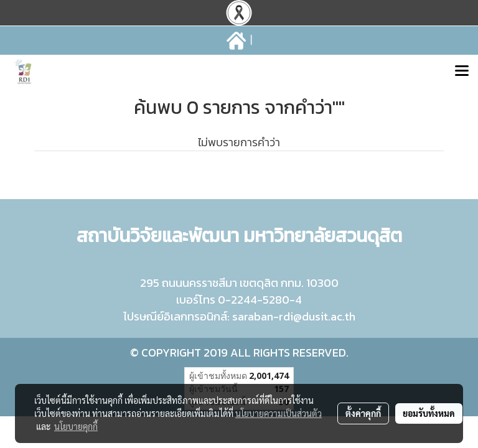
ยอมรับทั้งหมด (429, 413)
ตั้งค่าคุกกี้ (363, 413)
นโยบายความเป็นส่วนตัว (279, 413)
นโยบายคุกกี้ (76, 426)
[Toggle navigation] (462, 72)
